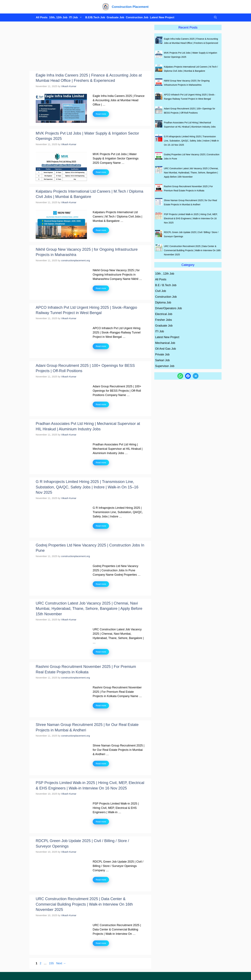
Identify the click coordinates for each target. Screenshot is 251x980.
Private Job (162, 354)
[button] (215, 17)
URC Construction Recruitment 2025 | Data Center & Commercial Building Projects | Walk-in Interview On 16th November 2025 (84, 904)
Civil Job (161, 291)
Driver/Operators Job (168, 308)
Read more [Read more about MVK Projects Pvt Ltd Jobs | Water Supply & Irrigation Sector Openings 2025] (101, 172)
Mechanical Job (165, 343)
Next (61, 963)
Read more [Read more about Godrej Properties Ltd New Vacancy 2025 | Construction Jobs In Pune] (101, 584)
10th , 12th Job (165, 274)
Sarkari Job (162, 360)
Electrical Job (164, 314)
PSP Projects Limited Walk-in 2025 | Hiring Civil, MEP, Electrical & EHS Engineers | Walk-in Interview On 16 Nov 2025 (191, 218)
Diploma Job (163, 303)
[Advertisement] (90, 47)
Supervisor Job (165, 366)
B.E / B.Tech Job (166, 285)
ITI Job (76, 17)
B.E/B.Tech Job (95, 17)
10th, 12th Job (58, 17)
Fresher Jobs (164, 320)
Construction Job (137, 17)
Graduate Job (115, 17)
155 (52, 963)
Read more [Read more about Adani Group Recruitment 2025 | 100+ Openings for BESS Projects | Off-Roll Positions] (101, 404)
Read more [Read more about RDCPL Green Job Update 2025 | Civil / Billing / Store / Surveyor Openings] (101, 880)
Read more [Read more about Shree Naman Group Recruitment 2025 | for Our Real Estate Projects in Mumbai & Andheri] (101, 764)
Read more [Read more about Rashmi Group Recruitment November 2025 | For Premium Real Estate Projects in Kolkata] (101, 705)
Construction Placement (130, 7)
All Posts (42, 17)
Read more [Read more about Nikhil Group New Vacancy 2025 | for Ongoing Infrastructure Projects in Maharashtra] (101, 288)
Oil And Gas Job (166, 349)
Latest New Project (162, 17)
